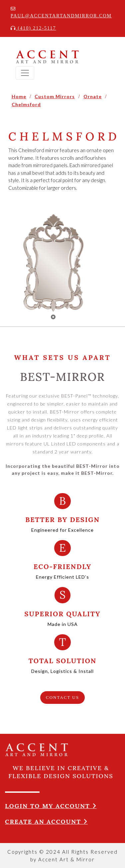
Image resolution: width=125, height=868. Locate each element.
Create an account (46, 822)
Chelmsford (26, 104)
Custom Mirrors (55, 96)
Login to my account (51, 806)
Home (19, 96)
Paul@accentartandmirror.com (61, 12)
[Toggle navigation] (25, 73)
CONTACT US (62, 697)
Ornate (93, 96)
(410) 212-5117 (33, 28)
